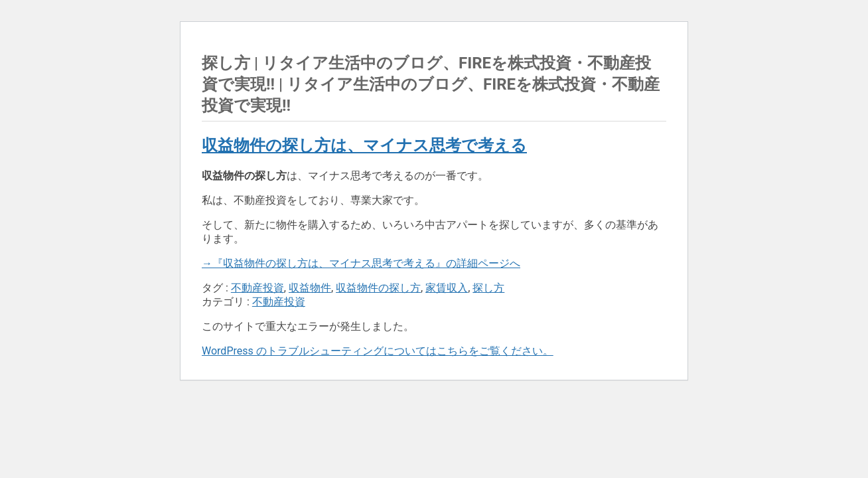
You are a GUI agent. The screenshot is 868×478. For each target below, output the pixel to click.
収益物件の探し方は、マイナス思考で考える (364, 145)
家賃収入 (447, 288)
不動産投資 (257, 288)
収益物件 (310, 288)
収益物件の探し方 (378, 288)
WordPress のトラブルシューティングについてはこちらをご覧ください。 (378, 351)
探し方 (488, 288)
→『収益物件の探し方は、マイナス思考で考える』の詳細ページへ (361, 263)
